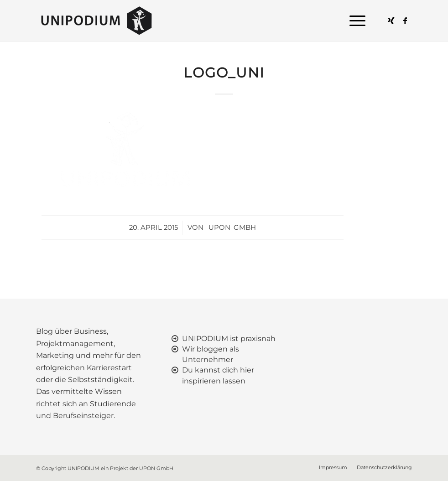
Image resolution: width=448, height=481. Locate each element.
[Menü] (353, 21)
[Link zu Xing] (391, 21)
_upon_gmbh (231, 228)
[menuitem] (353, 21)
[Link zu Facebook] (405, 21)
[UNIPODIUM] (98, 21)
